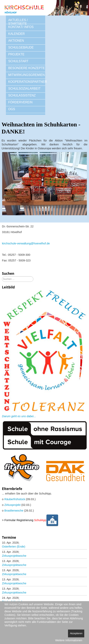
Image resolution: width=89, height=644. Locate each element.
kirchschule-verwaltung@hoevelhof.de (26, 243)
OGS (12, 109)
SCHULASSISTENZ (22, 95)
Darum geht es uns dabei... (19, 416)
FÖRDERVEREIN (20, 102)
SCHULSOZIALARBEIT (24, 89)
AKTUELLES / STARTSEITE (18, 22)
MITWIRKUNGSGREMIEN (26, 75)
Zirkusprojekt (12, 505)
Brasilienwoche (14, 511)
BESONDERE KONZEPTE (27, 68)
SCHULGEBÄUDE (21, 47)
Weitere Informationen (69, 640)
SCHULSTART (18, 61)
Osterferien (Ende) (14, 547)
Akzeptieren (76, 633)
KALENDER (17, 34)
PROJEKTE (16, 54)
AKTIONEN (16, 41)
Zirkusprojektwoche (14, 556)
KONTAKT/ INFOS (21, 27)
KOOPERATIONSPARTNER (27, 82)
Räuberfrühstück (15, 499)
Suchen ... (2, 276)
